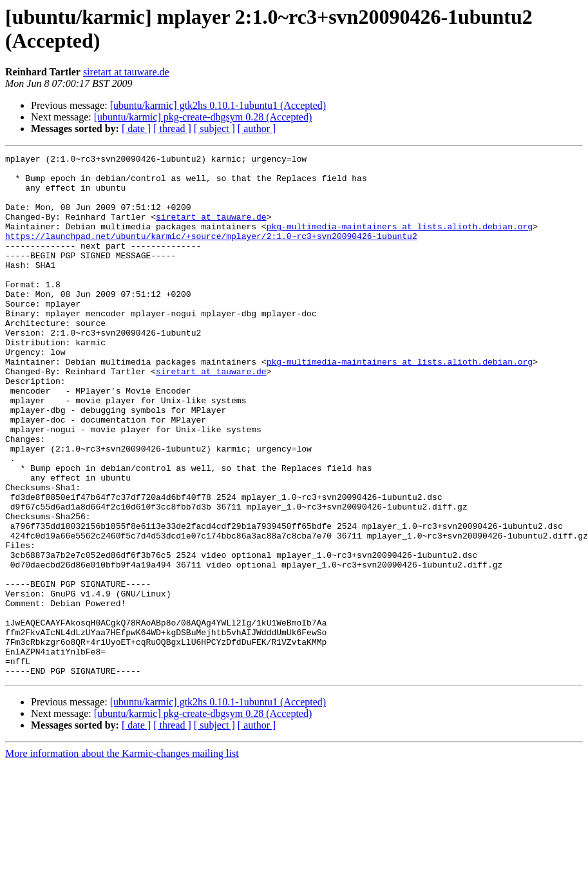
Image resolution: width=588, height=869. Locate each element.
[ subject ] (214, 129)
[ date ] (136, 129)
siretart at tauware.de (126, 72)
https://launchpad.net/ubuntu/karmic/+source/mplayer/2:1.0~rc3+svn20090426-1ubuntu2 (211, 253)
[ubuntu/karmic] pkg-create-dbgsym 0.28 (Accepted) (203, 117)
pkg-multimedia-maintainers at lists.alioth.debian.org (400, 242)
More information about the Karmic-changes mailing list (122, 858)
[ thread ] (172, 129)
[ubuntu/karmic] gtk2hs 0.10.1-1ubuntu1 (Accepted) (218, 105)
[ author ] (257, 129)
